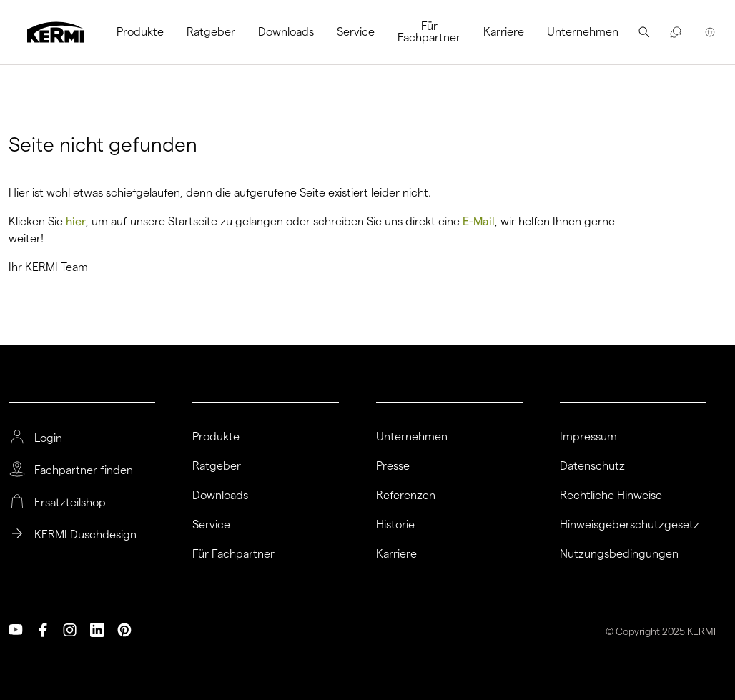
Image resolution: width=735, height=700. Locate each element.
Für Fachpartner (429, 32)
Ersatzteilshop (70, 503)
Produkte (140, 32)
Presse (393, 466)
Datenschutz (592, 466)
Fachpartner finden (84, 470)
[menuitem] (146, 32)
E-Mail (479, 221)
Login (48, 438)
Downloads (286, 32)
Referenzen (406, 496)
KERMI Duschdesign (85, 535)
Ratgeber (211, 32)
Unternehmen (583, 32)
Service (356, 32)
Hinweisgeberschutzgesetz (630, 525)
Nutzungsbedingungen (619, 554)
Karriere (504, 32)
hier (76, 221)
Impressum (588, 437)
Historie (395, 525)
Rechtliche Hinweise (611, 496)
